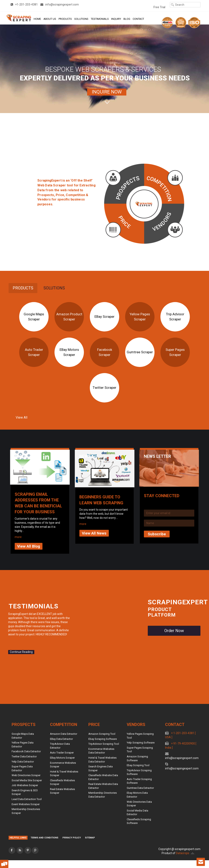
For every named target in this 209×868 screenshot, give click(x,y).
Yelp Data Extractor (23, 762)
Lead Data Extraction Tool (27, 799)
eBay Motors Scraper (69, 352)
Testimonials (100, 19)
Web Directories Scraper (26, 775)
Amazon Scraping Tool (102, 734)
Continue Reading (21, 652)
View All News (94, 533)
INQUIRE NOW (107, 92)
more (18, 537)
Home (37, 19)
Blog (127, 19)
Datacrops (183, 853)
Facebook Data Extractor (26, 751)
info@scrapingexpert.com (182, 758)
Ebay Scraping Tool (138, 765)
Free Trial (159, 7)
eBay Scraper (104, 317)
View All (22, 417)
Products (65, 19)
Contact (138, 19)
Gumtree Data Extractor (140, 788)
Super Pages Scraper (175, 352)
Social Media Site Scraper (27, 780)
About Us (50, 19)
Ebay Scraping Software (103, 739)
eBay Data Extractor (61, 739)
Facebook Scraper (105, 352)
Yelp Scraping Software (141, 743)
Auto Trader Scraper (34, 352)
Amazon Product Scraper (69, 317)
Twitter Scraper (104, 388)
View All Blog (29, 546)
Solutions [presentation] (54, 288)
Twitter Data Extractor (24, 756)
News (85, 456)
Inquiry (116, 19)
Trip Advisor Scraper (175, 317)
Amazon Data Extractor (64, 734)
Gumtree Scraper (140, 352)
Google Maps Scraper (34, 317)
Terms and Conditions (44, 838)
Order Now (174, 631)
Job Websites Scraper (25, 785)
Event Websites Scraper (26, 804)
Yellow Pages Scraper (140, 317)
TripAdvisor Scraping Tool (104, 744)
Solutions (81, 19)
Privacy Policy (72, 838)
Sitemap (90, 838)
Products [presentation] (23, 288)
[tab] (23, 288)
